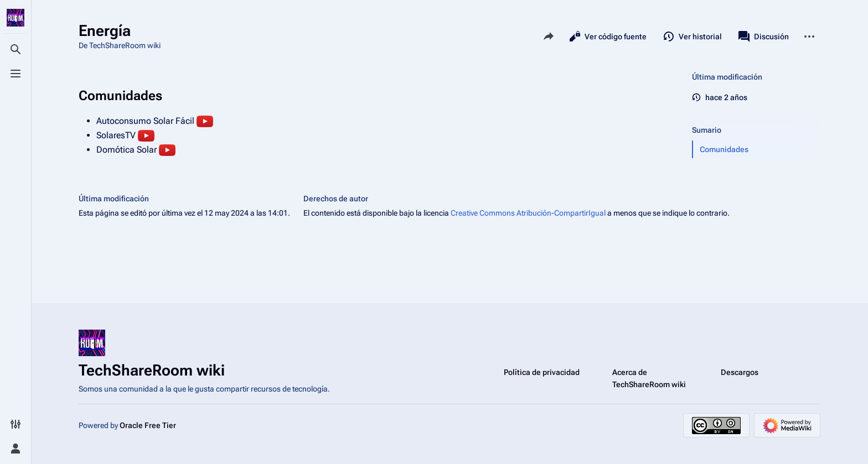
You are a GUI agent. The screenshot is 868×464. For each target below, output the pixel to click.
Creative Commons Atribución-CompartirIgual (528, 213)
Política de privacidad (542, 372)
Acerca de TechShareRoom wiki (649, 378)
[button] (757, 149)
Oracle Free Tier (148, 425)
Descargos (740, 372)
